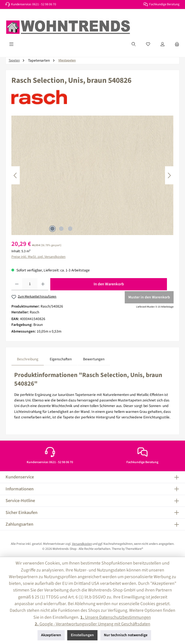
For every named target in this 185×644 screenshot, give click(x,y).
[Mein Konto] (162, 44)
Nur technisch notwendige (126, 635)
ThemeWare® (134, 549)
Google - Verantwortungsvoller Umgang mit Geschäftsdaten (92, 624)
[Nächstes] (169, 175)
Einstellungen (82, 635)
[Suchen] (134, 44)
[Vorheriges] (16, 175)
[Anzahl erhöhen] (43, 284)
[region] (92, 175)
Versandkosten (82, 544)
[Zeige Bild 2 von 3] (61, 229)
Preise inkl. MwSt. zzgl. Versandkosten (38, 257)
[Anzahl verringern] (17, 284)
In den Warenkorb (109, 284)
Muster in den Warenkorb (149, 297)
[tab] (28, 359)
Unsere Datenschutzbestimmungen (116, 617)
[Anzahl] (30, 284)
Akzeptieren (51, 635)
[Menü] (11, 44)
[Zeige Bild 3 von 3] (70, 229)
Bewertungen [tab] (94, 359)
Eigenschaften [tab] (61, 359)
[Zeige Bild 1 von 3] (52, 229)
